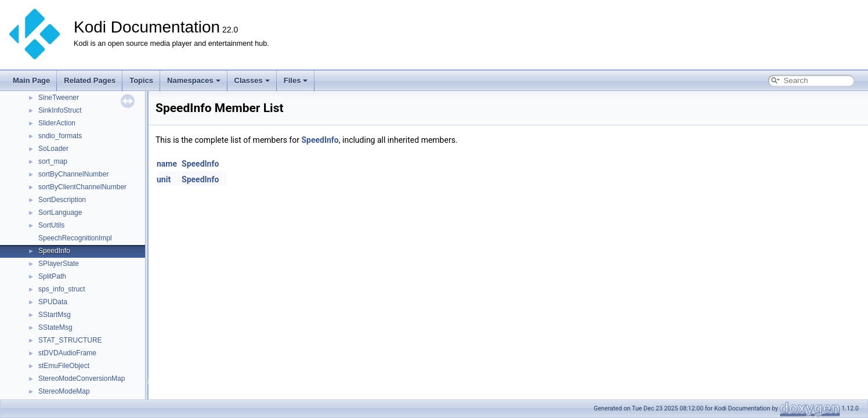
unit (164, 179)
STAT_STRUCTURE (70, 340)
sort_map (53, 161)
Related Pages (90, 80)
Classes (252, 80)
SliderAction (57, 123)
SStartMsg (55, 315)
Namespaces (194, 80)
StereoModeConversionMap (82, 379)
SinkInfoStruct (60, 110)
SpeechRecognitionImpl (75, 238)
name (167, 164)
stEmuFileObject (64, 366)
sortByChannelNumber (73, 174)
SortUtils (51, 225)
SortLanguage (60, 212)
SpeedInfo (54, 251)
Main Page (31, 80)
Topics (141, 80)
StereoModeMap (64, 391)
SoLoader (53, 149)
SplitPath (52, 276)
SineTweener (59, 98)
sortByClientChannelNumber (82, 187)
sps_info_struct (62, 289)
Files (296, 80)
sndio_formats (60, 136)
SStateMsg (55, 327)
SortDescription (62, 200)
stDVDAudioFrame (67, 353)
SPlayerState (59, 264)
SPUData (53, 302)
